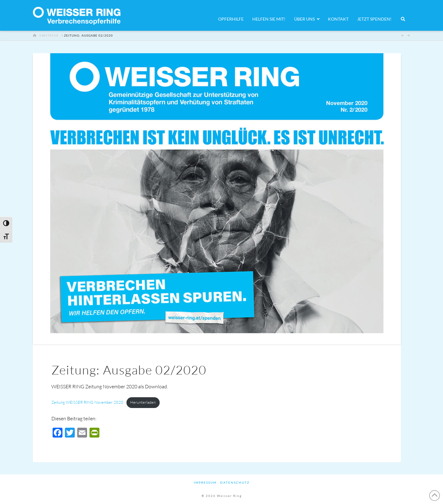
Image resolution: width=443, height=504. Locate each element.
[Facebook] (58, 433)
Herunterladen (143, 402)
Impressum (205, 482)
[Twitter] (70, 433)
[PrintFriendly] (94, 433)
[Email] (82, 433)
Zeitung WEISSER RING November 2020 (87, 402)
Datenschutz (235, 482)
